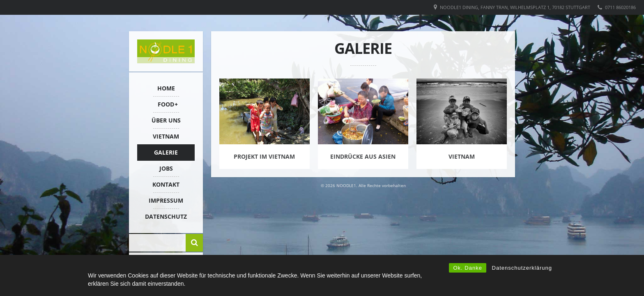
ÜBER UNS (166, 120)
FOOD (166, 104)
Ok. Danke (467, 268)
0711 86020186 (620, 7)
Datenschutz (166, 216)
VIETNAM (166, 136)
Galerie (166, 152)
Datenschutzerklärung (522, 268)
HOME (166, 88)
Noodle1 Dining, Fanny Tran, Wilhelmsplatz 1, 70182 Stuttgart (515, 7)
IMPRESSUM (166, 200)
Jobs (166, 168)
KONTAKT (166, 184)
